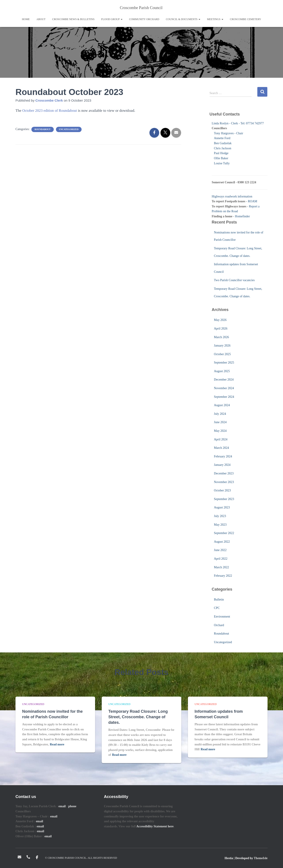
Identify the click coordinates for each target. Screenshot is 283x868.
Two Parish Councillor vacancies (234, 280)
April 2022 (221, 559)
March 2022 (222, 567)
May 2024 (220, 431)
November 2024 (224, 388)
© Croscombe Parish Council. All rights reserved (81, 858)
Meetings (215, 19)
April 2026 (221, 329)
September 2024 (224, 397)
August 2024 (222, 405)
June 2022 (220, 550)
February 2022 (223, 576)
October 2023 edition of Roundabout (50, 111)
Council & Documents (183, 19)
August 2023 (222, 507)
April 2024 (221, 439)
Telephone (29, 857)
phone (72, 806)
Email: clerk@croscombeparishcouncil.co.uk (19, 857)
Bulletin (219, 600)
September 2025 (224, 363)
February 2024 (223, 456)
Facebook (37, 858)
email (62, 806)
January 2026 (222, 346)
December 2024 (224, 380)
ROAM (252, 201)
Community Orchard (144, 19)
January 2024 (222, 465)
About (41, 19)
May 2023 (220, 525)
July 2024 (220, 414)
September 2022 (224, 533)
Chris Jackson (223, 148)
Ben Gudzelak (223, 143)
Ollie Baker (221, 158)
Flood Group (112, 19)
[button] (121, 19)
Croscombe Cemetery (246, 19)
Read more (57, 744)
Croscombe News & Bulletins (73, 19)
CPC (217, 608)
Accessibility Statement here (155, 826)
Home (26, 19)
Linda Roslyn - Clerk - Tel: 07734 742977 (238, 123)
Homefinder (243, 216)
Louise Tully (222, 163)
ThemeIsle (261, 858)
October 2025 (223, 354)
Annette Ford (222, 138)
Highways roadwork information (232, 196)
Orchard (219, 625)
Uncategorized (69, 129)
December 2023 (224, 473)
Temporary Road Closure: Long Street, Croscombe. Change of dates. (138, 717)
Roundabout (42, 129)
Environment (222, 617)
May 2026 (220, 320)
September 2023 (224, 499)
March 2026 (222, 337)
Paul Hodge (221, 153)
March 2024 (222, 448)
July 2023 (220, 516)
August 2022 (222, 542)
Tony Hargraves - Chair (229, 133)
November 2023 (224, 482)
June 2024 (220, 422)
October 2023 (223, 490)
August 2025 (222, 371)
